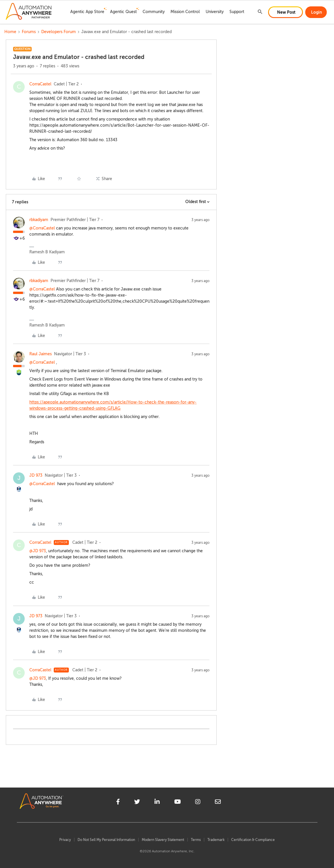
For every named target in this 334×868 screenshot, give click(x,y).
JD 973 (36, 475)
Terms (196, 840)
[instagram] (198, 803)
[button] (285, 12)
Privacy (65, 840)
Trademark (216, 840)
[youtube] (178, 803)
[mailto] (218, 803)
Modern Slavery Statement (163, 840)
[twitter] (137, 803)
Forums (29, 32)
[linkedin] (157, 803)
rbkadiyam (39, 220)
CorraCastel (40, 84)
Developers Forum (59, 32)
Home (10, 32)
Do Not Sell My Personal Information (106, 840)
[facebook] (118, 803)
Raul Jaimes (41, 354)
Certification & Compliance (253, 840)
